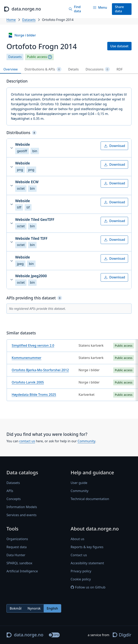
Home (11, 20)
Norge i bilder (22, 35)
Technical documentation (90, 499)
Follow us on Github (88, 587)
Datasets (29, 20)
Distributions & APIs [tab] (43, 69)
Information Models (22, 507)
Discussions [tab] (98, 69)
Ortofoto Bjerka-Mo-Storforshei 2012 (40, 370)
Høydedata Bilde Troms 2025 (34, 395)
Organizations (17, 539)
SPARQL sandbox (19, 563)
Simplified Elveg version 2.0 (33, 345)
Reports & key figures (87, 547)
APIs (10, 491)
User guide (79, 483)
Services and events (22, 515)
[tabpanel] (69, 241)
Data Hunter (16, 555)
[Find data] (76, 9)
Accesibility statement (87, 563)
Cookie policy (81, 579)
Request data (17, 547)
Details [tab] (74, 69)
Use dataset (119, 46)
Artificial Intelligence (22, 571)
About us (78, 539)
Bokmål (16, 608)
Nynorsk (34, 608)
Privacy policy (81, 571)
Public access (37, 57)
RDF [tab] (120, 69)
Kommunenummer (27, 358)
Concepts (14, 499)
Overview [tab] (11, 69)
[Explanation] (50, 57)
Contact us (79, 555)
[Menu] (100, 7)
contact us (27, 441)
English (52, 608)
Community (86, 441)
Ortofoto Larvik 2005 (28, 382)
